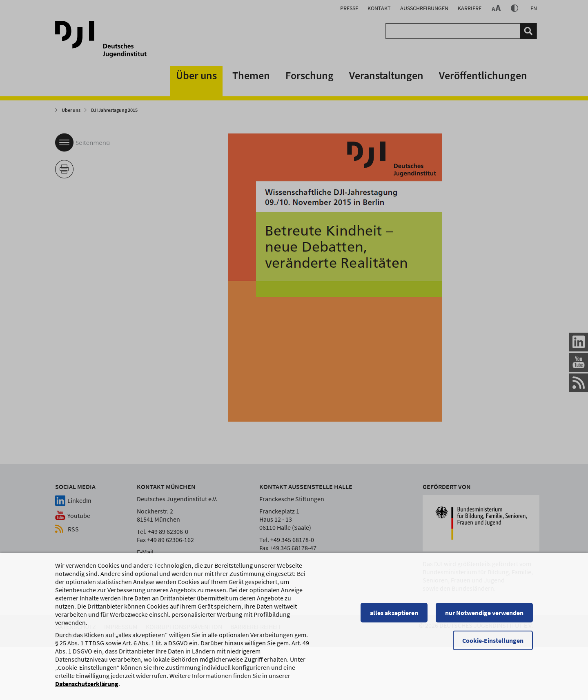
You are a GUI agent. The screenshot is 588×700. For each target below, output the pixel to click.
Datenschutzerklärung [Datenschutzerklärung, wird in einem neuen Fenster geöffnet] (87, 684)
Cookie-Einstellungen (493, 641)
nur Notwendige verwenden (484, 613)
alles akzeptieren (394, 613)
